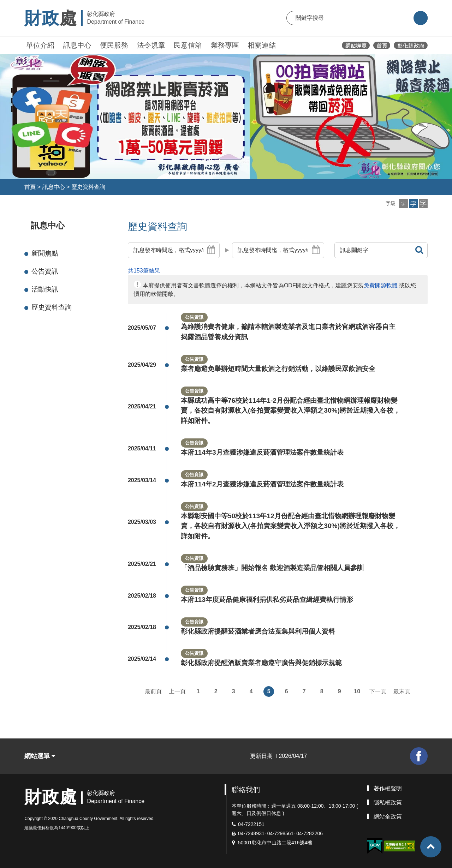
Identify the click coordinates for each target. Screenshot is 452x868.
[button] (403, 203)
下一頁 (378, 691)
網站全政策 (388, 817)
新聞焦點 (45, 253)
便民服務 (114, 45)
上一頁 (177, 691)
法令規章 (151, 45)
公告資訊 (45, 271)
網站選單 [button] (40, 756)
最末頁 (402, 691)
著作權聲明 (388, 788)
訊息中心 (77, 45)
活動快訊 (45, 289)
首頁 (30, 187)
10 (357, 691)
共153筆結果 (144, 271)
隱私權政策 (388, 803)
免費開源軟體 (381, 285)
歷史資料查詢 (88, 187)
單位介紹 (40, 45)
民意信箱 (188, 45)
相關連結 (262, 45)
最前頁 (153, 691)
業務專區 (225, 45)
